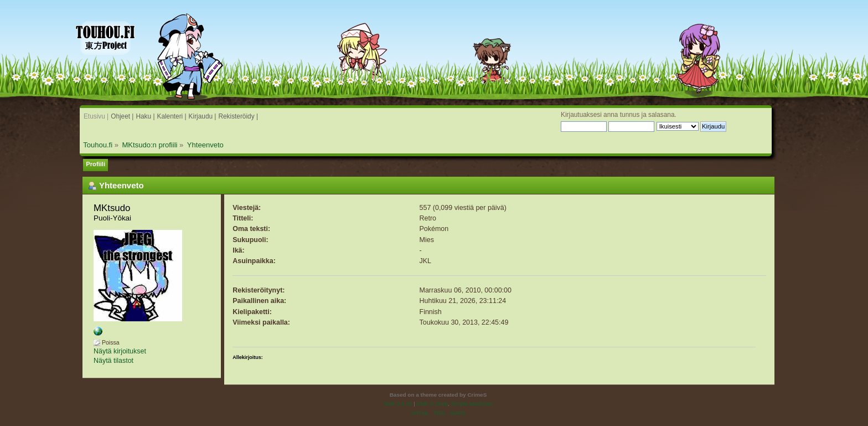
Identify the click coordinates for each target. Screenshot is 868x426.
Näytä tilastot (113, 361)
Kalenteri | (171, 116)
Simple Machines (472, 404)
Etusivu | (96, 116)
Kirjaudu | (203, 116)
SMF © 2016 (432, 404)
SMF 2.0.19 (398, 404)
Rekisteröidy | (238, 116)
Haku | (145, 116)
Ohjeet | (122, 116)
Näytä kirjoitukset (120, 351)
